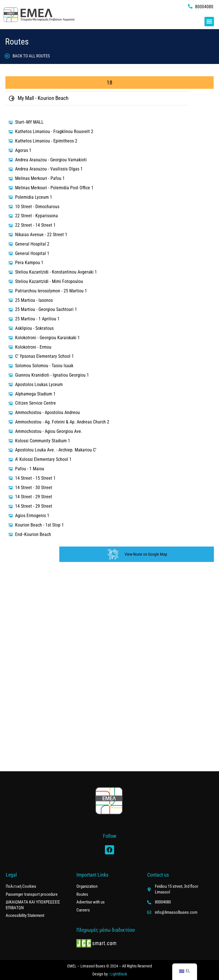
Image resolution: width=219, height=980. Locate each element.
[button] (209, 22)
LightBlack (119, 974)
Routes (17, 42)
